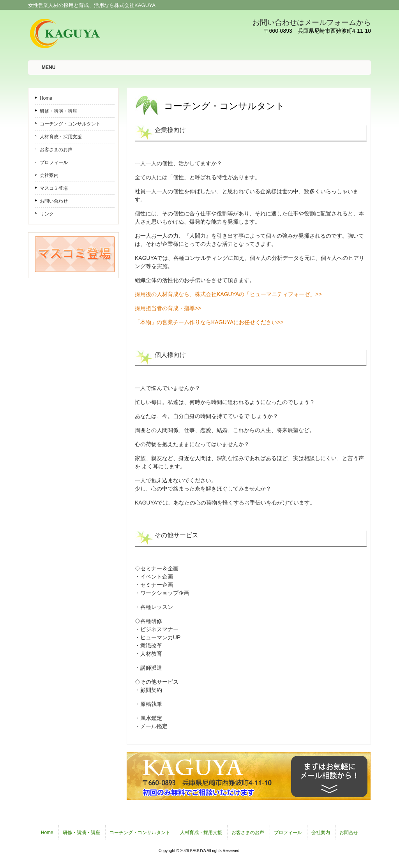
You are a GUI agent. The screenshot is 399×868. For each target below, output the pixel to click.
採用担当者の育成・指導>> (168, 308)
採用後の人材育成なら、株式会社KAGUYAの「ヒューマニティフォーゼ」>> (228, 294)
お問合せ (349, 833)
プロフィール (54, 162)
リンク (47, 214)
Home (46, 98)
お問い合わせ (54, 201)
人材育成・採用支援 (61, 137)
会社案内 (49, 175)
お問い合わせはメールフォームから (312, 22)
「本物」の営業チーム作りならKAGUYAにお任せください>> (209, 322)
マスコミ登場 (54, 188)
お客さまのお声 (56, 150)
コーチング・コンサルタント (70, 124)
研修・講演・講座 (58, 111)
